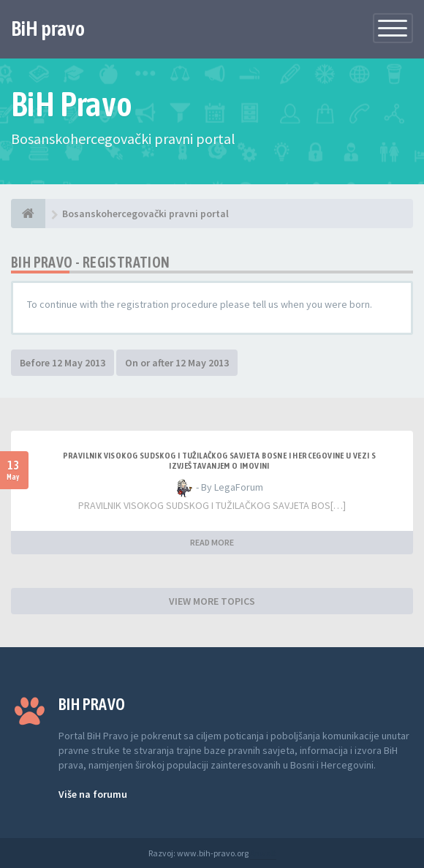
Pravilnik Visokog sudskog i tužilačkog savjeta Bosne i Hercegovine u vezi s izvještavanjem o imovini (220, 461)
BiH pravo (48, 29)
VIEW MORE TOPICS (212, 601)
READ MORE (212, 542)
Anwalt (263, 853)
